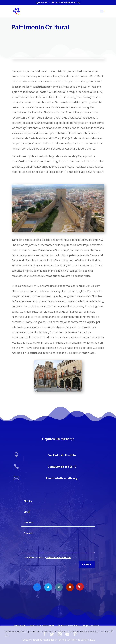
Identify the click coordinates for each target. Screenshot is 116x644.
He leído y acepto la (46, 554)
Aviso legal (20, 626)
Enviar (87, 561)
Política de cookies (68, 626)
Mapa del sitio (91, 626)
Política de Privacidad (59, 554)
